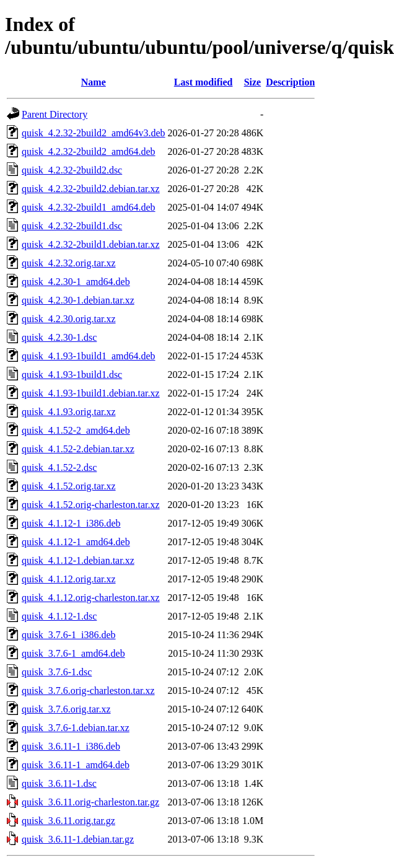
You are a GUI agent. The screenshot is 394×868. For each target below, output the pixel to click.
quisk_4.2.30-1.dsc (59, 337)
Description (290, 82)
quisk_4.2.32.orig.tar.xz (69, 263)
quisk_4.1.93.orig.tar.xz (69, 412)
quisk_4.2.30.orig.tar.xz (69, 319)
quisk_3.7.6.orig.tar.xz (66, 709)
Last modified (204, 82)
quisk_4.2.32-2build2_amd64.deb (89, 151)
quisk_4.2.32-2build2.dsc (72, 170)
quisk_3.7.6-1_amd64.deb (73, 653)
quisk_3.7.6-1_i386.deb (69, 635)
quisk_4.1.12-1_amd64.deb (76, 542)
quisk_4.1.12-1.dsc (59, 616)
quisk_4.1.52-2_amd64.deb (76, 430)
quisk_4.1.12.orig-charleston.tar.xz (91, 598)
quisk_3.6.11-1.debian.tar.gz (78, 839)
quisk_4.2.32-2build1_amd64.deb (89, 207)
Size (253, 82)
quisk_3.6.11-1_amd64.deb (76, 765)
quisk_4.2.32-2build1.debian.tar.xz (91, 244)
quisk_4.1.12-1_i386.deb (71, 523)
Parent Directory (55, 114)
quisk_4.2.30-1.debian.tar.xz (78, 300)
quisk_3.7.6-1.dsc (57, 672)
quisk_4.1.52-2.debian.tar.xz (78, 449)
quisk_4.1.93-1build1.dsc (72, 375)
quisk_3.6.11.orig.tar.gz (68, 821)
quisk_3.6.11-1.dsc (59, 783)
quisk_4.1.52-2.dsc (59, 467)
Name (94, 82)
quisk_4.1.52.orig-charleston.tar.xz (91, 505)
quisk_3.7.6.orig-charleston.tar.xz (88, 690)
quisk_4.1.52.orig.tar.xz (69, 486)
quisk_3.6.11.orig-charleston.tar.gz (90, 802)
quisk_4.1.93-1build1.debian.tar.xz (91, 393)
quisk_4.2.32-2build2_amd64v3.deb (94, 133)
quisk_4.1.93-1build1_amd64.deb (89, 356)
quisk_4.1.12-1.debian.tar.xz (78, 560)
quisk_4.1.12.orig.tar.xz (69, 579)
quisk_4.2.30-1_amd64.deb (76, 282)
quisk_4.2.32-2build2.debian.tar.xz (91, 189)
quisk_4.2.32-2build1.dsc (72, 226)
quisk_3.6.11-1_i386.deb (71, 746)
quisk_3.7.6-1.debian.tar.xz (76, 728)
